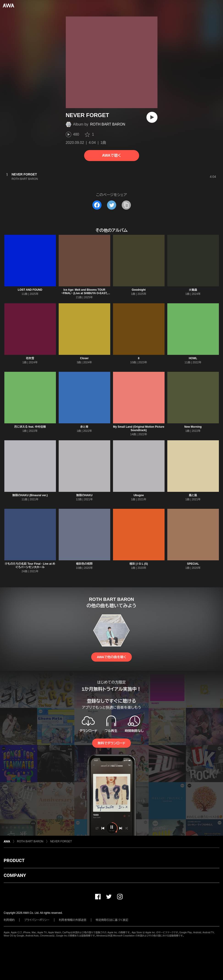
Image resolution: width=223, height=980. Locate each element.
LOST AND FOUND (30, 290)
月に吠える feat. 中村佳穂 (30, 427)
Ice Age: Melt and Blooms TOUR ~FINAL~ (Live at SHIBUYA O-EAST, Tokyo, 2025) (84, 293)
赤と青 (84, 427)
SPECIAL (193, 564)
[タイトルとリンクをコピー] (126, 205)
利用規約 (9, 920)
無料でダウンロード (111, 743)
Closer (84, 358)
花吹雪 (30, 358)
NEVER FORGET (61, 841)
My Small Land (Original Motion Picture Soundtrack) (139, 428)
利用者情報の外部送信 (73, 920)
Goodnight (139, 290)
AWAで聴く (111, 155)
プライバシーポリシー (37, 920)
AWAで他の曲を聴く (111, 657)
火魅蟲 (193, 290)
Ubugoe (139, 495)
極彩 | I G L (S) (139, 564)
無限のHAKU (84, 495)
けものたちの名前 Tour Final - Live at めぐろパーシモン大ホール (30, 565)
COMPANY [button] (15, 875)
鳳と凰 (193, 495)
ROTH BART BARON (108, 124)
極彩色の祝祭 (84, 564)
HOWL (193, 358)
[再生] (152, 117)
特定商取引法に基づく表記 (112, 920)
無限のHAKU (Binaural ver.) (30, 495)
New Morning (193, 427)
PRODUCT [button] (14, 860)
